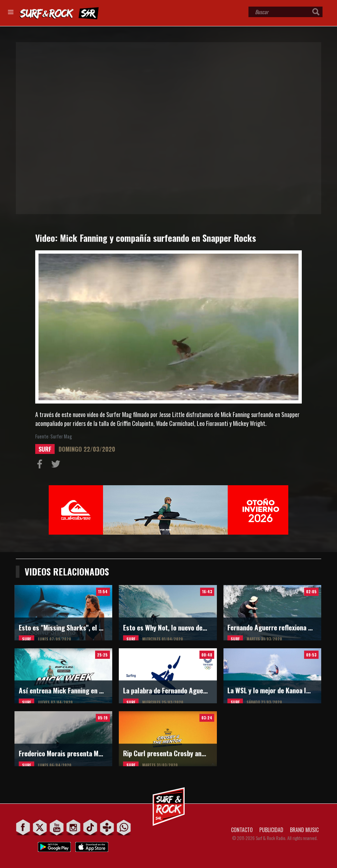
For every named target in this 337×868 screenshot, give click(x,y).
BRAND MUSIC (304, 830)
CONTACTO (242, 830)
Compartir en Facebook (41, 465)
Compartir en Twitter (57, 465)
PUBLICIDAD (271, 830)
